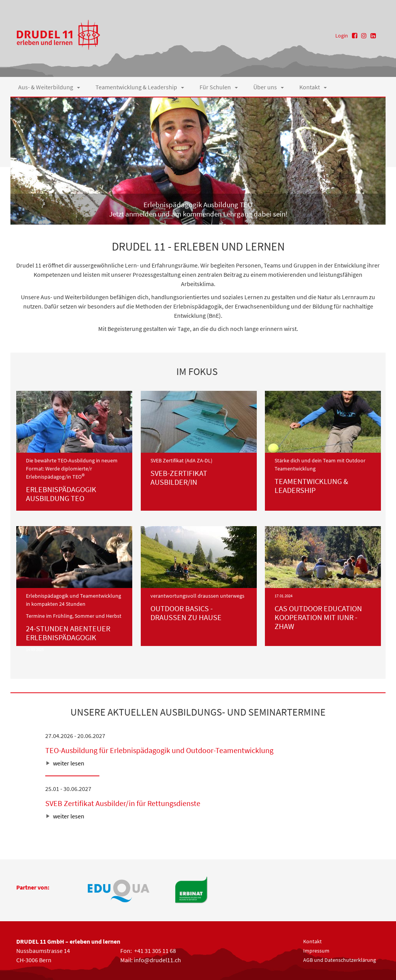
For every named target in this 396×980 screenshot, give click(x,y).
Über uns (269, 87)
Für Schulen (219, 87)
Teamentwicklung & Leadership (140, 87)
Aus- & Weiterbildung (49, 87)
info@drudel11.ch (157, 960)
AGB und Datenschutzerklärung (340, 960)
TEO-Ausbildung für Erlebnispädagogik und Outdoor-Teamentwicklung (159, 750)
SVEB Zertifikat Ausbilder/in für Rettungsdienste (123, 803)
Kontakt (313, 87)
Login (342, 36)
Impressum (316, 951)
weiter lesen (69, 763)
